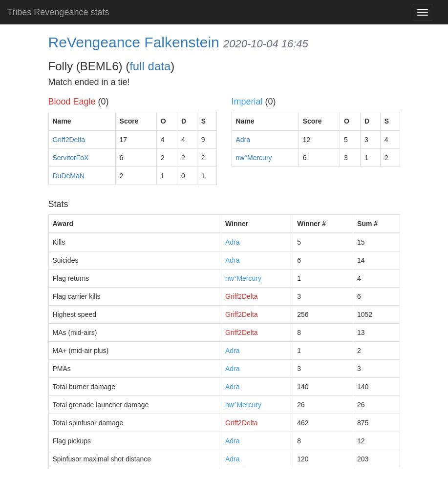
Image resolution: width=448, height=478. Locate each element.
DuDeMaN (69, 176)
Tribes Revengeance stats (58, 12)
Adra (243, 140)
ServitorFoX (71, 158)
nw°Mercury (254, 158)
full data (150, 66)
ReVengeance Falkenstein (134, 42)
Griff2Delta (69, 140)
